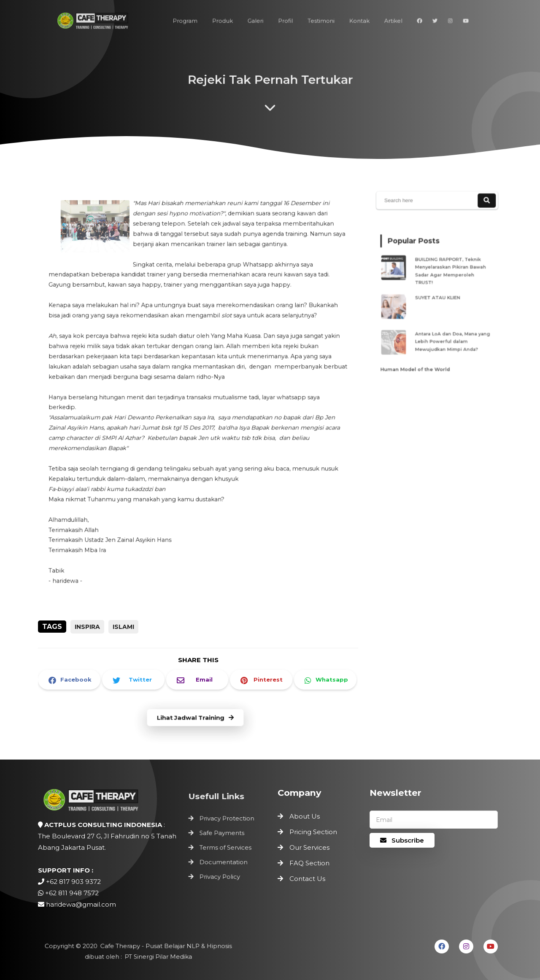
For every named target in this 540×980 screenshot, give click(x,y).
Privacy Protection (227, 820)
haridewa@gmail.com (81, 904)
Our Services (309, 847)
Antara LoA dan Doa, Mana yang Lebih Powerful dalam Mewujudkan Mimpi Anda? (451, 336)
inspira (87, 627)
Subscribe (402, 840)
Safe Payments (222, 834)
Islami (123, 627)
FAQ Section (309, 863)
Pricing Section (313, 832)
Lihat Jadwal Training (195, 718)
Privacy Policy (220, 875)
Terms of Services (226, 847)
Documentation (224, 861)
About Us (305, 816)
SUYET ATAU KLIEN (438, 297)
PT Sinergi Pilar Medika (157, 957)
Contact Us (307, 879)
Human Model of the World (418, 361)
